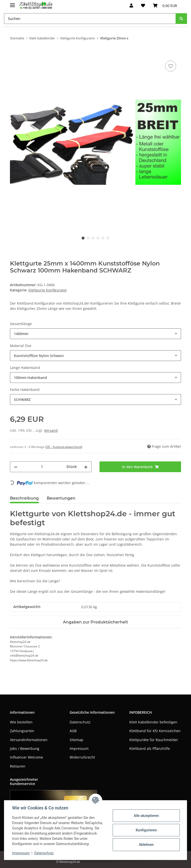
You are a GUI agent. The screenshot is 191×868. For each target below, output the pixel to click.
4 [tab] (98, 238)
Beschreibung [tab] (24, 498)
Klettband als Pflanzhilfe (150, 748)
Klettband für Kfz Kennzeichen (155, 731)
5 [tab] (103, 238)
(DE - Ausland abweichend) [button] (64, 447)
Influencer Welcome (26, 757)
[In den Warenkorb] (14, 54)
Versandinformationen (29, 740)
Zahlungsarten (22, 731)
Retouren (18, 766)
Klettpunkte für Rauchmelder (154, 740)
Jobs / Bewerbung (25, 748)
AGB (73, 731)
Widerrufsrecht (82, 757)
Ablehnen (146, 845)
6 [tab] (108, 238)
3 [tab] (93, 238)
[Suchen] (90, 19)
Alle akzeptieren (146, 816)
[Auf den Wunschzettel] (171, 66)
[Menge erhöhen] (86, 467)
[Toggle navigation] (12, 3)
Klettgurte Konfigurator (48, 290)
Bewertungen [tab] (61, 498)
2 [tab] (88, 238)
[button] (131, 5)
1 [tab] (83, 238)
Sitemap (76, 740)
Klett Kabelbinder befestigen (153, 722)
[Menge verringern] (16, 467)
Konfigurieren (146, 830)
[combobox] (95, 334)
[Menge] (42, 467)
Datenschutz (80, 722)
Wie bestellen (21, 722)
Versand (51, 430)
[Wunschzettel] (143, 5)
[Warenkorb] (165, 5)
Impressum (79, 748)
